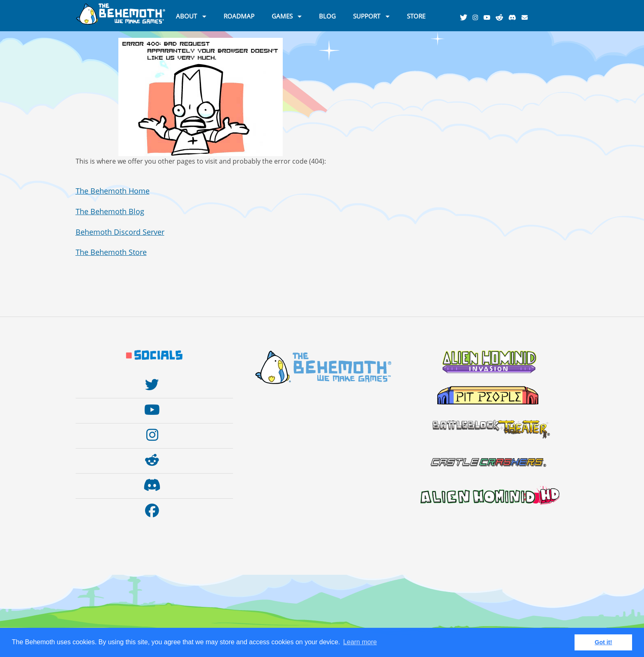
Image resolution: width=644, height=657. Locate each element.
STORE (416, 16)
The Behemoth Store (111, 252)
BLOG (327, 16)
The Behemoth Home (113, 191)
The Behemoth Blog (110, 211)
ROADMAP (239, 16)
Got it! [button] (603, 642)
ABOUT (186, 16)
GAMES (282, 16)
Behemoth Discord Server (120, 232)
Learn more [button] (360, 642)
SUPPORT (367, 16)
